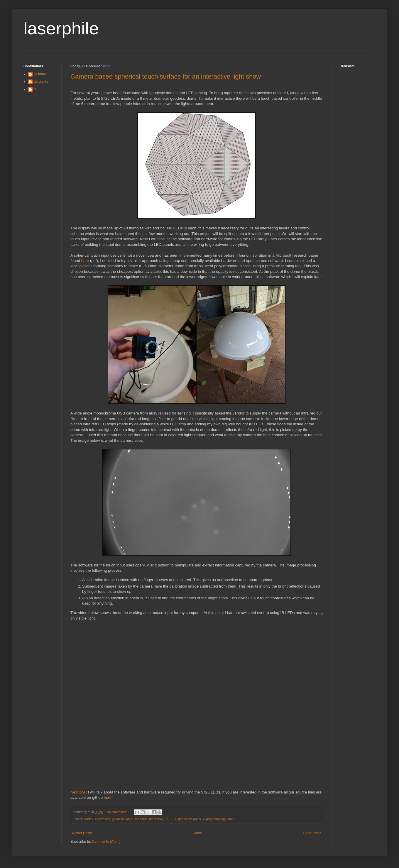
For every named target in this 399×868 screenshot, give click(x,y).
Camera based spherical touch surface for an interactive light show (166, 76)
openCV (199, 819)
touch (230, 819)
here (85, 261)
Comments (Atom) (106, 842)
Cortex (89, 819)
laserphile (61, 28)
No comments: (117, 812)
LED (173, 819)
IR (166, 819)
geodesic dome (122, 819)
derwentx (41, 82)
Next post (79, 792)
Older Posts (312, 833)
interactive (156, 819)
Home (197, 833)
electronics (103, 819)
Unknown (41, 74)
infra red (141, 819)
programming (216, 819)
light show (184, 819)
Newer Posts (82, 833)
